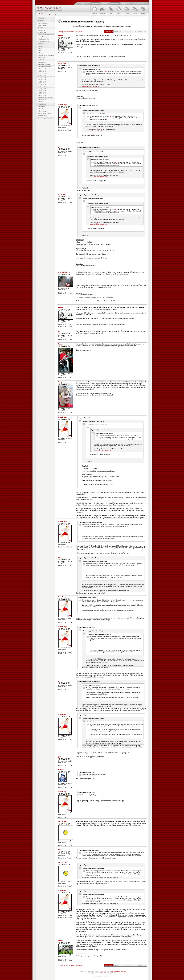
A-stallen (42, 30)
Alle (145, 32)
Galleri (40, 44)
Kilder (41, 102)
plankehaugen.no (54, 14)
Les (40, 49)
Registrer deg (140, 3)
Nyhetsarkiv (43, 23)
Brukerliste (43, 57)
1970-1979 (43, 86)
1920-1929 (43, 75)
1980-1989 (43, 89)
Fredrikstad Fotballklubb (75, 32)
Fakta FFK (43, 100)
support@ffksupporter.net (118, 971)
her (106, 72)
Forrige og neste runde (46, 35)
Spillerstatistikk (44, 39)
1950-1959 (43, 82)
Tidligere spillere (44, 41)
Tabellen (42, 37)
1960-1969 (43, 84)
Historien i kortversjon (46, 97)
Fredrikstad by (44, 111)
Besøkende (42, 104)
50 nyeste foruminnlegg (47, 55)
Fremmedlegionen (45, 69)
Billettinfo (42, 107)
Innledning (43, 62)
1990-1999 (43, 91)
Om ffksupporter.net (45, 118)
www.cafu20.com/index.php (90, 86)
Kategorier (62, 32)
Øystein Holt (103, 973)
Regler (41, 53)
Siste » (140, 32)
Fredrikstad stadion (45, 113)
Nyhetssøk (43, 25)
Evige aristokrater (45, 64)
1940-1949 (43, 80)
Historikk (41, 60)
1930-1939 (43, 78)
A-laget (41, 28)
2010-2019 (43, 95)
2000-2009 (43, 93)
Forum (40, 46)
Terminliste (43, 32)
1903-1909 (43, 71)
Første (116, 32)
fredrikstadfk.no (44, 14)
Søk (41, 51)
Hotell (41, 109)
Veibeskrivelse (44, 115)
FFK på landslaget (45, 67)
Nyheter (41, 21)
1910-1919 (43, 73)
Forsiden (41, 18)
